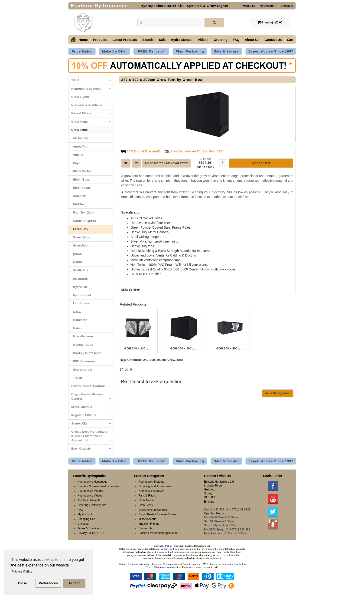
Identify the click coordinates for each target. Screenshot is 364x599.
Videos (203, 40)
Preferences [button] (48, 583)
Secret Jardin (82, 370)
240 (146, 360)
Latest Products (125, 40)
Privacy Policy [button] (22, 571)
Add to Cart (261, 163)
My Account (267, 6)
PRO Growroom (83, 361)
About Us (252, 40)
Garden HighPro (84, 221)
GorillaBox (80, 270)
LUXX (76, 312)
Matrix (77, 328)
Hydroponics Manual (90, 491)
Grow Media (92, 122)
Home (83, 40)
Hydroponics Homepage (93, 482)
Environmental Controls (92, 386)
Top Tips (83, 500)
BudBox (78, 204)
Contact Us (273, 40)
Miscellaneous (82, 336)
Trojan (77, 378)
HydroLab (79, 287)
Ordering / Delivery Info (92, 505)
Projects (95, 500)
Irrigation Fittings (92, 415)
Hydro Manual (182, 40)
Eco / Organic (92, 449)
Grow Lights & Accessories (155, 486)
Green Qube (81, 237)
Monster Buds (82, 345)
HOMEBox (80, 279)
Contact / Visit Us (217, 476)
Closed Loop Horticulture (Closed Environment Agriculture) (92, 437)
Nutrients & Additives (92, 105)
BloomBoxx (80, 179)
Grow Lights (92, 97)
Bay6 (76, 163)
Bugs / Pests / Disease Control (92, 398)
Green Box (80, 229)
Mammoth (79, 320)
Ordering (221, 40)
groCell (77, 254)
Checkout (286, 6)
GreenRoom (81, 245)
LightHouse (80, 303)
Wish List (248, 6)
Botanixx (78, 196)
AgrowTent (80, 146)
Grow (171, 360)
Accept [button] (74, 583)
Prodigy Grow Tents (86, 353)
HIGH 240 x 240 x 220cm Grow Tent (138, 349)
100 (152, 360)
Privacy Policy (86, 533)
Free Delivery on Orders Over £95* (197, 151)
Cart (290, 40)
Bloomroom (81, 188)
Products (100, 40)
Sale (162, 40)
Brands (148, 40)
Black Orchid (81, 171)
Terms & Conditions (90, 528)
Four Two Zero (83, 212)
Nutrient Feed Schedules (104, 486)
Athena (77, 155)
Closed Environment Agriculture (158, 533)
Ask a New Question (278, 393)
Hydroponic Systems (92, 89)
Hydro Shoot (81, 295)
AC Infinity (80, 138)
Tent (180, 360)
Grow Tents (92, 130)
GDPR (101, 533)
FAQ (236, 40)
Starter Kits (92, 424)
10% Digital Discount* (143, 151)
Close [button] (22, 583)
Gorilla (77, 262)
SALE (92, 81)
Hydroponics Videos (90, 496)
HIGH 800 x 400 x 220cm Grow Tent (230, 349)
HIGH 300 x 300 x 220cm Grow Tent (184, 349)
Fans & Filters (92, 114)
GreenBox (134, 360)
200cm (161, 360)
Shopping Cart (86, 519)
